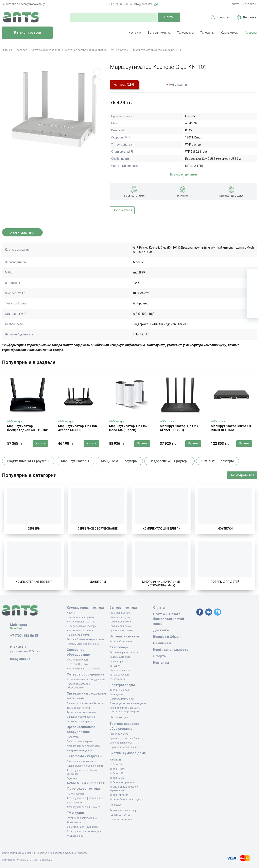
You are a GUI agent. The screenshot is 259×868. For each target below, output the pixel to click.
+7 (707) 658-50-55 (120, 4)
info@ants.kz (142, 4)
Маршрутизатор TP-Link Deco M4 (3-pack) (128, 428)
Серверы (251, 33)
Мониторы (98, 582)
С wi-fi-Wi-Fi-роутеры (218, 461)
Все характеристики (184, 174)
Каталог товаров (23, 33)
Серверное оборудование (98, 529)
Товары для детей (225, 582)
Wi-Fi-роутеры (15, 421)
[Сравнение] (253, 299)
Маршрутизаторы (75, 461)
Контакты (249, 4)
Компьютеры (230, 33)
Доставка (249, 17)
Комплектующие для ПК (161, 529)
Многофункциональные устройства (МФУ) (161, 584)
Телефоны (207, 33)
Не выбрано (19, 628)
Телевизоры (185, 33)
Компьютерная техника (34, 582)
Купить (40, 443)
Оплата (234, 4)
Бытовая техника (159, 33)
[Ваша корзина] (253, 275)
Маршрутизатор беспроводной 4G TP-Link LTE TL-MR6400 (27, 430)
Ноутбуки (135, 33)
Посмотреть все (242, 475)
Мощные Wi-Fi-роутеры (119, 461)
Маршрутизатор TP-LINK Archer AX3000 (78, 428)
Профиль (223, 17)
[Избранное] (253, 287)
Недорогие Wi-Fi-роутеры (169, 461)
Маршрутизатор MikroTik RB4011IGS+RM (231, 428)
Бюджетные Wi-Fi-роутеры (28, 461)
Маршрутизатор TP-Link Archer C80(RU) (179, 428)
